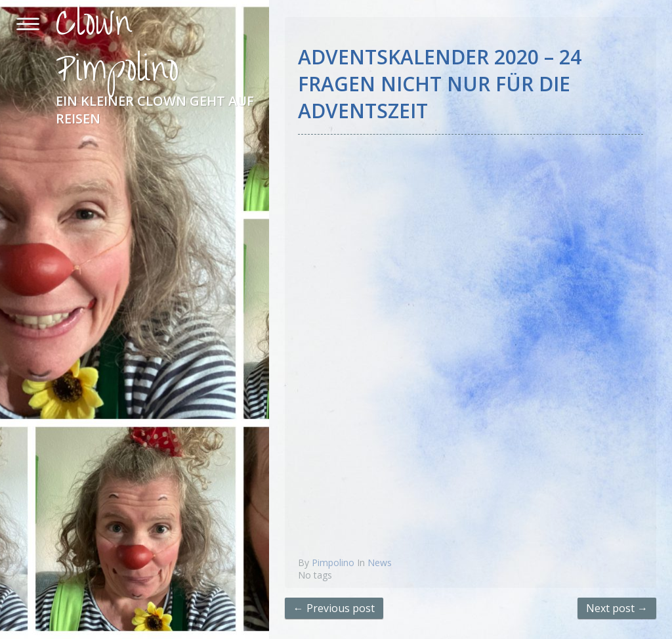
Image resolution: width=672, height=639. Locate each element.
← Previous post (334, 608)
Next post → (617, 608)
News (380, 562)
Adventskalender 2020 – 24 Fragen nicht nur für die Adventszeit (440, 84)
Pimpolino (333, 562)
